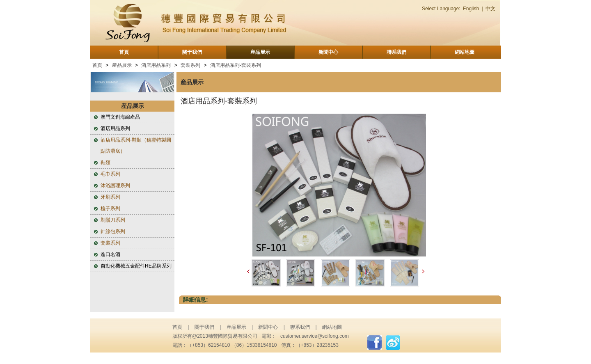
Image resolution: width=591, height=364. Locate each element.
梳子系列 (110, 208)
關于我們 (192, 52)
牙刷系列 (110, 197)
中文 (490, 9)
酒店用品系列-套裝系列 (236, 65)
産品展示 (260, 52)
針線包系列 (113, 231)
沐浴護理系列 (115, 185)
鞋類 (105, 163)
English (471, 9)
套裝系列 (190, 65)
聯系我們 (396, 52)
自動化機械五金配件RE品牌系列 (136, 266)
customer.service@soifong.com (315, 336)
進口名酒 (110, 254)
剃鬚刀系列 (113, 220)
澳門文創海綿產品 (120, 117)
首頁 (124, 52)
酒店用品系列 (156, 65)
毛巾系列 (110, 174)
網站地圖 (465, 52)
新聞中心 (328, 52)
